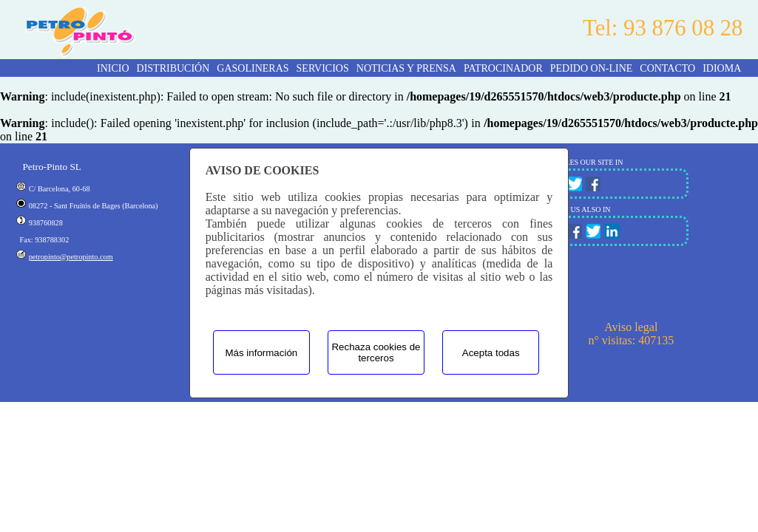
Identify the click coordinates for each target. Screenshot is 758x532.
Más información (261, 353)
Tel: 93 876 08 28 (663, 28)
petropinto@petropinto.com (71, 257)
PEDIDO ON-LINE (592, 68)
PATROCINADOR (503, 68)
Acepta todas (491, 353)
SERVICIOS (323, 68)
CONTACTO (667, 68)
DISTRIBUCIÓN (173, 68)
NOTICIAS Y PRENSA (406, 68)
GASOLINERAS (253, 68)
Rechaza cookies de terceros (376, 352)
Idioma (722, 68)
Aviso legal (631, 327)
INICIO (113, 68)
